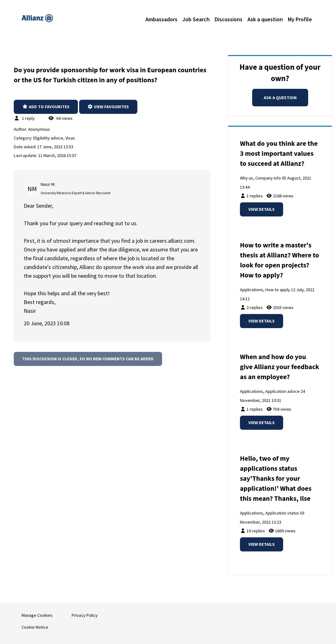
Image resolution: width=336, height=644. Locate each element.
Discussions (229, 19)
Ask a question (265, 19)
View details (262, 209)
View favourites (108, 107)
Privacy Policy (85, 615)
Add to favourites (46, 107)
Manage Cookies (37, 615)
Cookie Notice (35, 627)
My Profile (300, 19)
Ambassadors (161, 19)
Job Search (196, 19)
